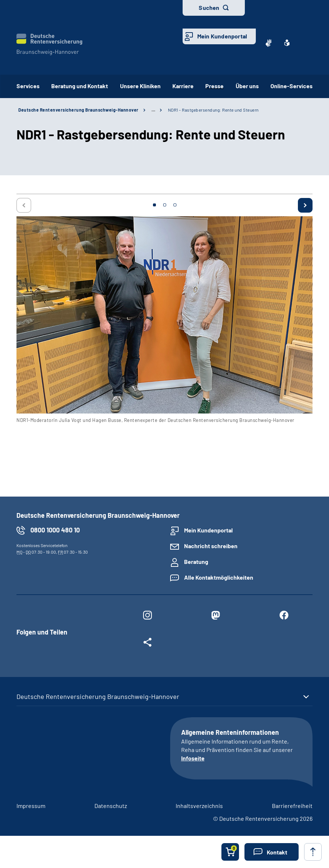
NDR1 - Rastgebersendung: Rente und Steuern (213, 110)
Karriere (183, 86)
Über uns (247, 86)
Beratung (196, 562)
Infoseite (193, 758)
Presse (214, 86)
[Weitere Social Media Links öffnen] (147, 644)
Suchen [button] (209, 8)
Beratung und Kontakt (80, 86)
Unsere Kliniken (140, 86)
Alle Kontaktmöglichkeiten (219, 577)
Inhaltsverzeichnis (199, 806)
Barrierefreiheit (292, 806)
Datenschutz (111, 806)
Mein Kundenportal (222, 36)
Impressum (31, 806)
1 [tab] (154, 205)
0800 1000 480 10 (55, 530)
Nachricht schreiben (211, 546)
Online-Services (291, 86)
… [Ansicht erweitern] (153, 110)
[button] (272, 852)
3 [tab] (175, 205)
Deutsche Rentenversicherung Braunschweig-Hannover (78, 110)
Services (28, 86)
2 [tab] (165, 205)
